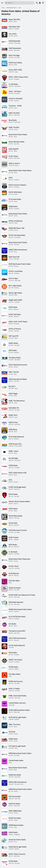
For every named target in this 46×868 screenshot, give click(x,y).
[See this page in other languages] (37, 3)
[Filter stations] (43, 3)
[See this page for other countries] (40, 3)
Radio (3, 8)
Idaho (20, 8)
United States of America (11, 8)
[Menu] (2, 3)
